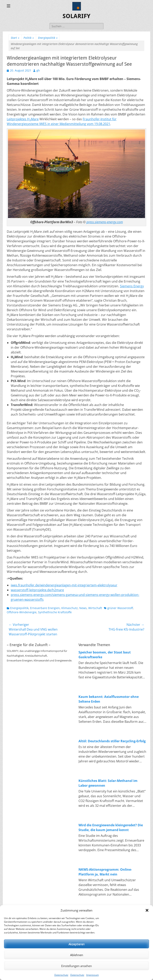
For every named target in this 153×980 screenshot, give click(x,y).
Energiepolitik (48, 38)
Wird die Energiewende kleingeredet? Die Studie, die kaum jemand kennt (111, 827)
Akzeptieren (77, 944)
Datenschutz (61, 975)
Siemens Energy (132, 286)
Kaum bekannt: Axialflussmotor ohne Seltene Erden (109, 699)
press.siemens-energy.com (105, 222)
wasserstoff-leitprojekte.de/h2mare (37, 590)
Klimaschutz (70, 608)
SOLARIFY (76, 16)
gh (38, 70)
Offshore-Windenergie (22, 612)
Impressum (93, 975)
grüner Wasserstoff (120, 608)
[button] (147, 910)
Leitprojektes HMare (23, 119)
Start (15, 38)
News (83, 608)
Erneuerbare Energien (45, 608)
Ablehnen (77, 955)
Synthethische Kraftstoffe (55, 612)
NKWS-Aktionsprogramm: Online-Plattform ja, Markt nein (105, 872)
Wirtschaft (95, 608)
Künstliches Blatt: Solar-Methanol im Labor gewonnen (108, 783)
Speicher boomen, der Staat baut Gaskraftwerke (105, 655)
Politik (29, 38)
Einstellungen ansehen (76, 966)
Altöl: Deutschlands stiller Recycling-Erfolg (112, 741)
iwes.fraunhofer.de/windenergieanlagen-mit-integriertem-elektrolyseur (64, 585)
